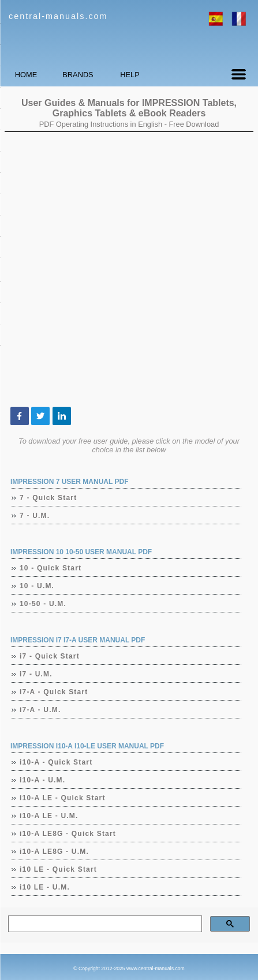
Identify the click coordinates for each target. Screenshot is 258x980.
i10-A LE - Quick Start (63, 798)
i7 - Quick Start (50, 656)
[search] (104, 924)
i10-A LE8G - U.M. (55, 852)
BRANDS (78, 75)
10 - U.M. (37, 586)
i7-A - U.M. (40, 710)
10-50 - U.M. (43, 604)
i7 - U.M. (36, 674)
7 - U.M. (35, 516)
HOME (26, 75)
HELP (130, 75)
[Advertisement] (129, 269)
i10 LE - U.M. (45, 887)
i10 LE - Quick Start (59, 869)
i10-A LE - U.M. (49, 816)
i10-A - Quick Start (56, 762)
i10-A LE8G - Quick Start (68, 834)
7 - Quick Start (48, 498)
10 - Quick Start (51, 568)
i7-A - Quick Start (54, 692)
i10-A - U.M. (43, 780)
